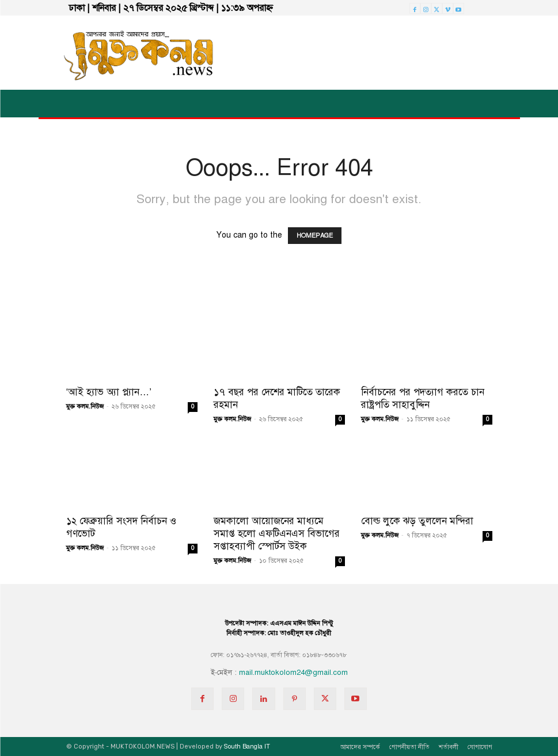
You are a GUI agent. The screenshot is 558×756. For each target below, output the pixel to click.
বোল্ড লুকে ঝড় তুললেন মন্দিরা (417, 521)
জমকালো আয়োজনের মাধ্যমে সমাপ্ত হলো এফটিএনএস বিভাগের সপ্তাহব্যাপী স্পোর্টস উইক (277, 534)
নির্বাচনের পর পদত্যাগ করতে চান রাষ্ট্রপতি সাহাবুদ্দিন (423, 398)
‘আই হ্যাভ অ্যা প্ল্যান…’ (109, 392)
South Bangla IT (247, 747)
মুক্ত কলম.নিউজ (85, 406)
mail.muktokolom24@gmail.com (293, 673)
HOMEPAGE (315, 236)
